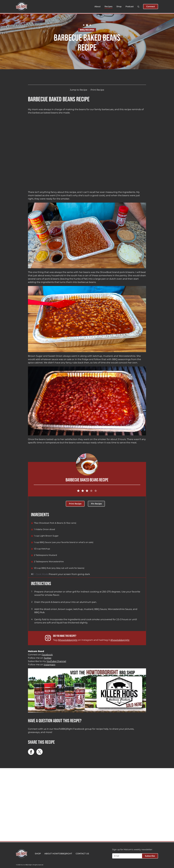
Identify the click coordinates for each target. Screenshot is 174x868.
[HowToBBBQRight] (22, 7)
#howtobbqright (120, 640)
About (97, 7)
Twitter (48, 658)
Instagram (49, 665)
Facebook (47, 655)
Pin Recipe (96, 504)
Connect (151, 7)
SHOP (38, 854)
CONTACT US (82, 854)
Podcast (130, 7)
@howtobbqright (67, 640)
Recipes (108, 7)
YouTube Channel (56, 661)
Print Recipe (97, 90)
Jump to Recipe (79, 90)
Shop (119, 7)
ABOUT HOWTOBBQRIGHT (58, 854)
